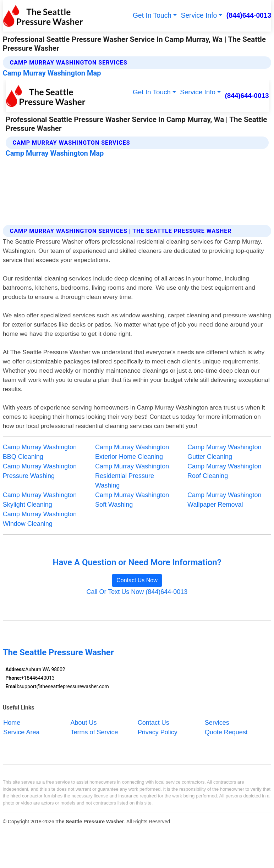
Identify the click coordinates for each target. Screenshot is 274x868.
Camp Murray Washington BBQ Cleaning (40, 452)
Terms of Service (94, 732)
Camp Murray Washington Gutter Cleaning (224, 452)
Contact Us (154, 723)
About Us (84, 723)
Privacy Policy (158, 732)
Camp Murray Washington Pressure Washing (40, 471)
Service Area (21, 732)
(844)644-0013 (249, 15)
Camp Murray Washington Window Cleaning (40, 519)
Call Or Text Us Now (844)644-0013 (137, 592)
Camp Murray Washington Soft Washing (132, 500)
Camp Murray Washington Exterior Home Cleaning (132, 452)
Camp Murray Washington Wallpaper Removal (224, 500)
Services (217, 723)
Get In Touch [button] (152, 15)
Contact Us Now (137, 580)
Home (12, 723)
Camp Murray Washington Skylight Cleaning (40, 500)
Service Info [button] (199, 15)
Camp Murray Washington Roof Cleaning (224, 471)
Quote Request (226, 732)
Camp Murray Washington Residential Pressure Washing (132, 476)
